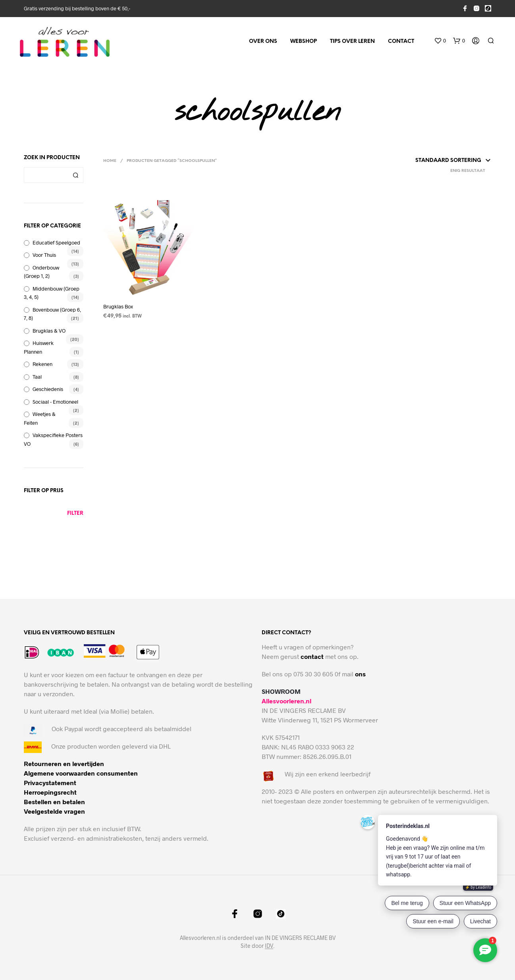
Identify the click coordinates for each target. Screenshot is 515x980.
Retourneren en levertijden (64, 763)
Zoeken (75, 175)
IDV (269, 946)
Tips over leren (352, 41)
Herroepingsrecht (50, 792)
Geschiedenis (48, 389)
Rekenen (42, 364)
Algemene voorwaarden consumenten (81, 773)
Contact (401, 41)
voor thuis (44, 255)
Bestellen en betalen (54, 802)
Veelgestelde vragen (54, 811)
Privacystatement (50, 783)
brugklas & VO (49, 331)
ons (360, 674)
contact (312, 656)
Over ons (263, 41)
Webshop (304, 41)
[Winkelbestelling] (429, 161)
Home (110, 161)
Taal (37, 377)
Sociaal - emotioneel (55, 402)
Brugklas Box (118, 306)
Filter (75, 513)
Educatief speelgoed (56, 243)
